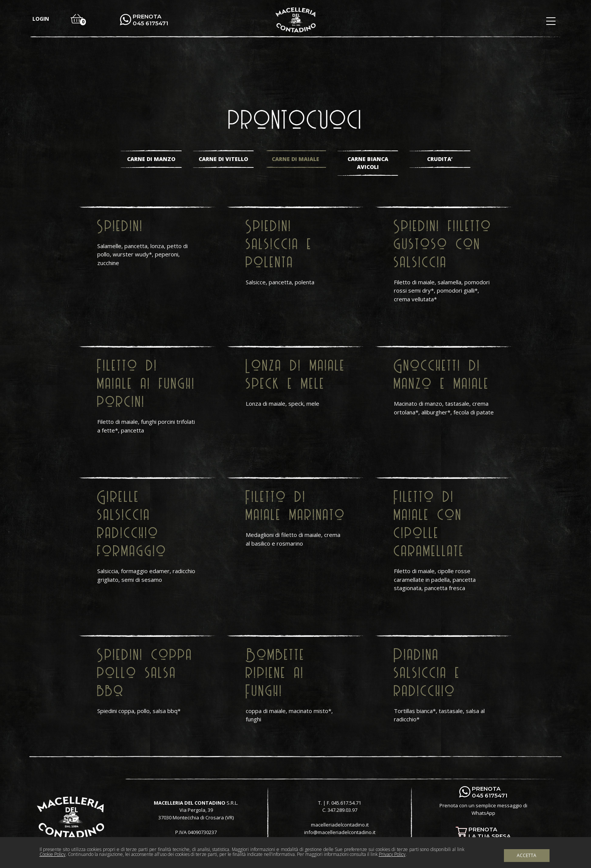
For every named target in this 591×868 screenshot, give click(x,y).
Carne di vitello (223, 159)
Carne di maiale (295, 159)
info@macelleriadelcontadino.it (340, 832)
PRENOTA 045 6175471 (150, 20)
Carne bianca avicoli (368, 163)
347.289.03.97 (342, 810)
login (41, 19)
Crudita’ (440, 159)
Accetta (527, 855)
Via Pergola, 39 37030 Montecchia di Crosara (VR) (196, 814)
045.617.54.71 (346, 803)
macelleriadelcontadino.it (340, 825)
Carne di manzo (151, 159)
